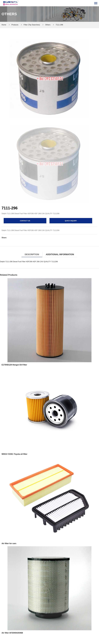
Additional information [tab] (60, 254)
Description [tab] (32, 254)
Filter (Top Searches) (32, 25)
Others (48, 25)
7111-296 (59, 25)
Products (15, 25)
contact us (25, 221)
